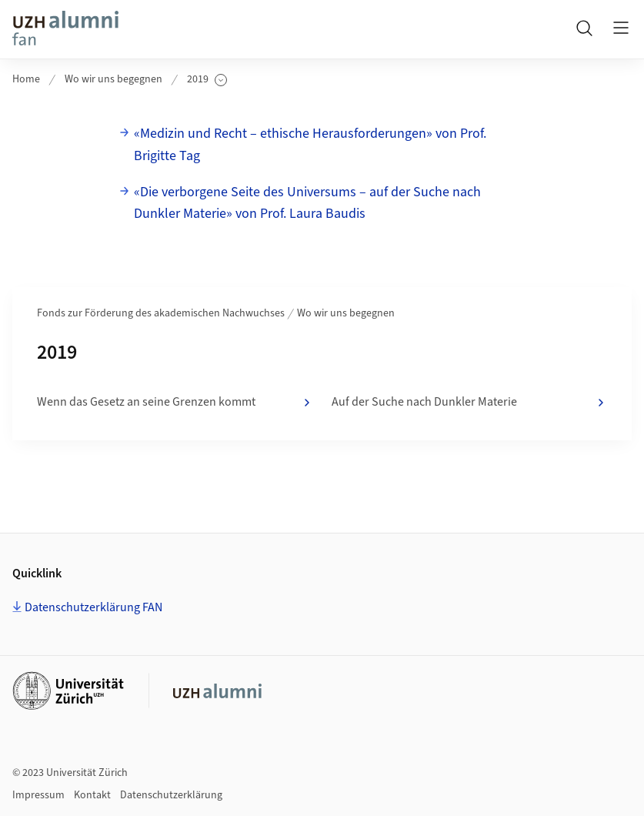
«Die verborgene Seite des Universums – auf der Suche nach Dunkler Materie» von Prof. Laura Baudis (307, 203)
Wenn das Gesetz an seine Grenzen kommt (175, 403)
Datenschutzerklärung (171, 795)
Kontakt (92, 795)
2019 (207, 80)
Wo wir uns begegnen (113, 79)
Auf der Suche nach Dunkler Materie (470, 403)
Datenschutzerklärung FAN (93, 607)
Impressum (38, 795)
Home (26, 79)
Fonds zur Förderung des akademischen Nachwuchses (161, 313)
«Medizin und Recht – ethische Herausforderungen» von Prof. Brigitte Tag (310, 145)
